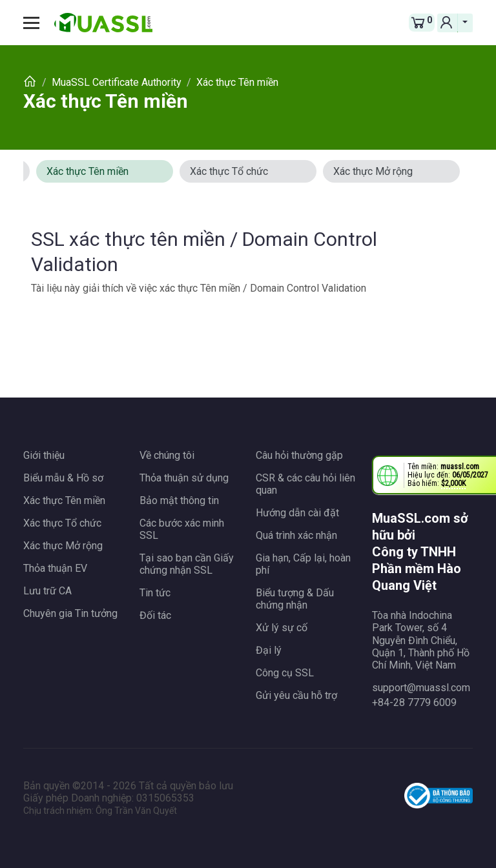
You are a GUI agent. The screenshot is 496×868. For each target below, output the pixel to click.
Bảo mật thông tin (179, 500)
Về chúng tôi (167, 455)
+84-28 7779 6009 (414, 702)
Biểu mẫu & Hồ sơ (63, 478)
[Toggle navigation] (36, 23)
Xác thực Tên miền (106, 101)
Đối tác (155, 615)
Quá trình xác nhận (296, 535)
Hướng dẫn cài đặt (297, 513)
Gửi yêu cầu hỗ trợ (296, 695)
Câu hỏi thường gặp (299, 455)
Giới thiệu (44, 455)
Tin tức (155, 593)
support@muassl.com (421, 688)
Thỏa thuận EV (55, 568)
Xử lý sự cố (282, 628)
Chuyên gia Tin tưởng (70, 613)
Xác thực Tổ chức (229, 171)
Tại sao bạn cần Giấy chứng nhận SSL (187, 564)
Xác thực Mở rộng (373, 171)
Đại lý (269, 650)
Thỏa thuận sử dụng (184, 478)
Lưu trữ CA (47, 591)
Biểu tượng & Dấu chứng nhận (295, 599)
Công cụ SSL (285, 673)
